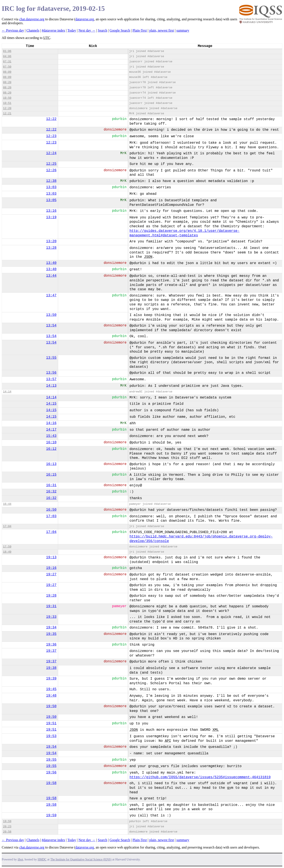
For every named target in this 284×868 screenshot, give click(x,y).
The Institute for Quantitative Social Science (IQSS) (81, 859)
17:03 (51, 516)
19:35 (51, 634)
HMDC (42, 859)
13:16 (51, 211)
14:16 (51, 423)
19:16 (51, 568)
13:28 (51, 248)
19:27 (51, 574)
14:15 (51, 404)
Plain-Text (140, 30)
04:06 (7, 56)
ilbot (20, 859)
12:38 (51, 181)
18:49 (7, 552)
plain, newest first (162, 30)
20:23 (7, 827)
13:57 (51, 379)
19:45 (51, 689)
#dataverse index (53, 30)
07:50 (7, 67)
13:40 (51, 263)
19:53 (51, 736)
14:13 (51, 386)
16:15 (51, 475)
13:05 (51, 200)
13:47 (51, 295)
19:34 (51, 628)
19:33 (51, 617)
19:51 (51, 723)
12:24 (51, 153)
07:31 (7, 62)
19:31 (51, 606)
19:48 (51, 696)
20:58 (7, 832)
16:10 (51, 442)
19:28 (51, 596)
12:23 (51, 136)
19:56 (51, 773)
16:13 (51, 464)
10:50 (7, 98)
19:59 (51, 815)
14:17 (51, 430)
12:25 (51, 164)
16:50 (51, 510)
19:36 (51, 645)
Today (72, 30)
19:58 (51, 783)
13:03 (51, 187)
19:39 (51, 679)
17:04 (7, 526)
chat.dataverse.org (32, 19)
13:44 (51, 276)
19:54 (51, 747)
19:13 (51, 557)
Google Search (120, 30)
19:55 (51, 760)
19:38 (51, 668)
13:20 (51, 241)
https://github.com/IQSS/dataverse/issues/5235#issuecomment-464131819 (200, 777)
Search (102, 30)
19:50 (51, 706)
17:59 (7, 547)
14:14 (7, 392)
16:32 (51, 492)
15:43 (51, 436)
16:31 (51, 485)
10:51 (7, 103)
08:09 (7, 72)
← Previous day (13, 30)
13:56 (51, 373)
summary (183, 30)
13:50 (51, 315)
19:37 (51, 651)
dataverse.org (85, 19)
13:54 (51, 326)
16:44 (7, 504)
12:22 (51, 119)
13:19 (51, 217)
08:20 (7, 82)
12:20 (7, 108)
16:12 (51, 449)
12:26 (51, 170)
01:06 (7, 51)
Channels (33, 30)
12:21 (7, 114)
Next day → (87, 30)
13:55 (51, 358)
